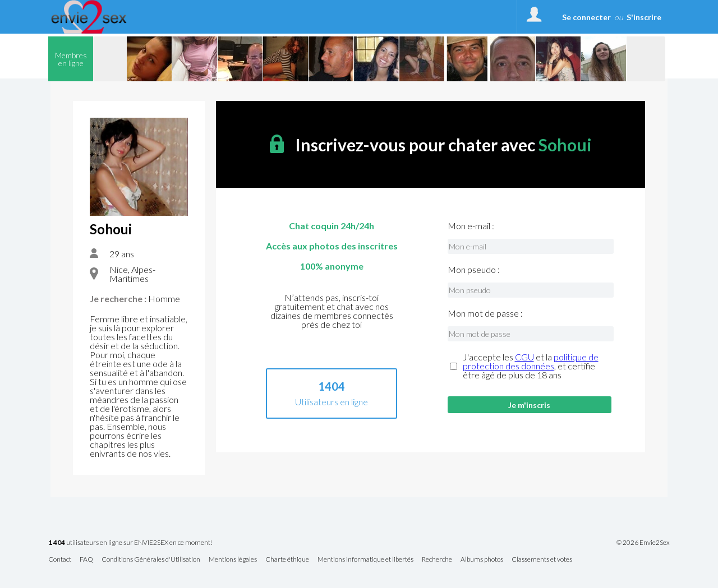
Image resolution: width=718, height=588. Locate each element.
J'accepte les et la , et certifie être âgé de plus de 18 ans (531, 366)
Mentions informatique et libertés (365, 560)
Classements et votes (542, 560)
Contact (60, 560)
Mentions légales (233, 560)
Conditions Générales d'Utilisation (151, 560)
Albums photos (482, 560)
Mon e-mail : (471, 226)
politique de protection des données (531, 361)
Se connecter (586, 17)
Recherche (437, 560)
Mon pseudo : (474, 270)
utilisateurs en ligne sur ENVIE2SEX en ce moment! (130, 543)
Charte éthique (287, 560)
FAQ (86, 560)
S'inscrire (644, 17)
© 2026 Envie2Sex (643, 543)
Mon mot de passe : (485, 313)
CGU (524, 357)
